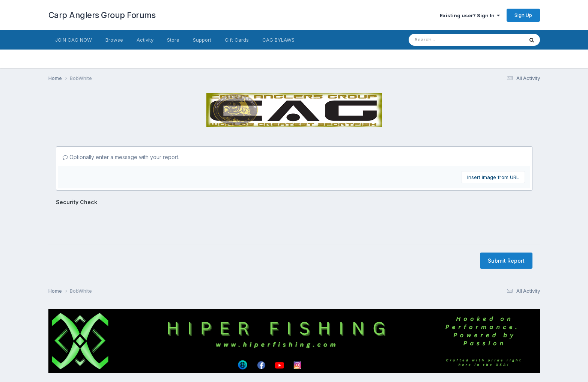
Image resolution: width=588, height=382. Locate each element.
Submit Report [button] (506, 231)
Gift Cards (237, 40)
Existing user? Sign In (470, 15)
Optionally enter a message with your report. (121, 157)
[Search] (442, 40)
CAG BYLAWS (278, 40)
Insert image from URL (493, 177)
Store (173, 40)
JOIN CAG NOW (74, 40)
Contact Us (280, 355)
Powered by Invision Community (294, 371)
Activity (145, 40)
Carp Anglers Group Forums (102, 15)
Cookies (311, 355)
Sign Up (523, 15)
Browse (114, 40)
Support (202, 40)
